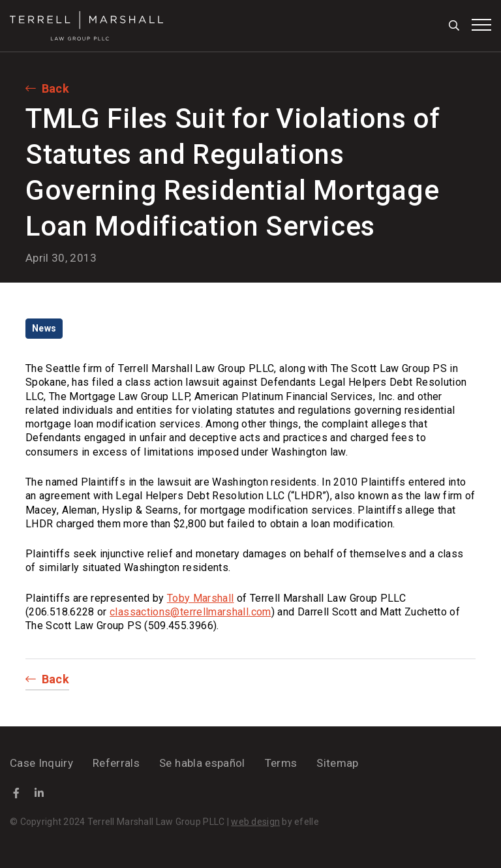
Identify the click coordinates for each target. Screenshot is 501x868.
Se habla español (202, 763)
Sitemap (337, 763)
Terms (281, 763)
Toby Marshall (201, 598)
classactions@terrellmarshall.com (190, 612)
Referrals (116, 763)
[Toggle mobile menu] (481, 25)
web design (255, 822)
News (44, 328)
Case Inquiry (41, 763)
